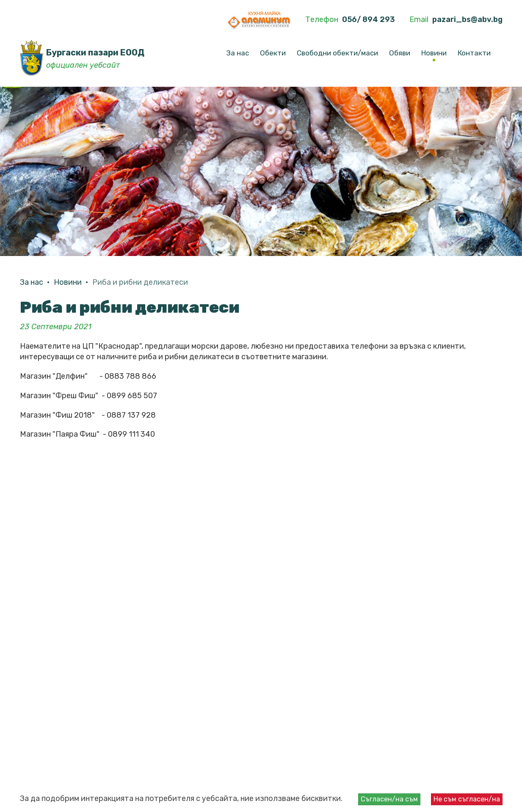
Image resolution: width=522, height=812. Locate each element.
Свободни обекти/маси (337, 53)
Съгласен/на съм (389, 799)
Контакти (474, 53)
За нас (238, 53)
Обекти (273, 53)
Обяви (400, 53)
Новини (434, 53)
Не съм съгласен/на (467, 799)
